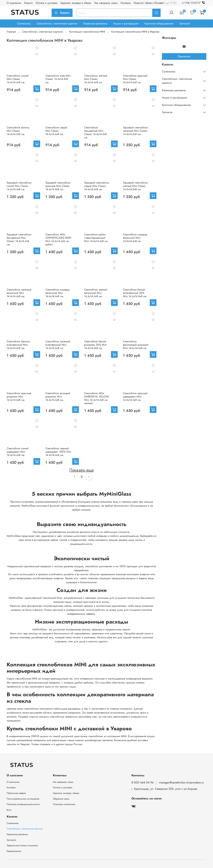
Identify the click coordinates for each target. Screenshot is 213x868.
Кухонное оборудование (159, 24)
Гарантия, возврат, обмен (66, 793)
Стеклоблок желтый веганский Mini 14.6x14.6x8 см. (96, 293)
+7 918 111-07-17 (194, 3)
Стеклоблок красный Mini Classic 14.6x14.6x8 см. (135, 79)
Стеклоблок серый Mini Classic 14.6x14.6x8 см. (56, 131)
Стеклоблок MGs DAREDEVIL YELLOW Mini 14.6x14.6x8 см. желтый (97, 398)
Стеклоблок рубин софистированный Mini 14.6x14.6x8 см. (96, 238)
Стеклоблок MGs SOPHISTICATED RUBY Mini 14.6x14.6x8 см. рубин (58, 239)
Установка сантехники (64, 804)
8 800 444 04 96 (143, 782)
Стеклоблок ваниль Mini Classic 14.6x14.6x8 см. (18, 131)
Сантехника (24, 24)
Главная (11, 32)
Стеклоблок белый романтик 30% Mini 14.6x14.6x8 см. (95, 345)
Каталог (28, 3)
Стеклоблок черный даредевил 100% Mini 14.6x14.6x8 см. (58, 452)
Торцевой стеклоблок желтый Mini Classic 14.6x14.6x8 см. (135, 186)
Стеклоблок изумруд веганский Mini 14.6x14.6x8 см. (135, 238)
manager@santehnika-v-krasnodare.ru (181, 782)
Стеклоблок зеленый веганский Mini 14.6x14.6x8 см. (19, 293)
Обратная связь (61, 799)
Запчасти (185, 24)
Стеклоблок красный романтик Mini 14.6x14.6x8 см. (19, 397)
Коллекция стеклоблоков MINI (87, 32)
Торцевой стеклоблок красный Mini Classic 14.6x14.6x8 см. (58, 186)
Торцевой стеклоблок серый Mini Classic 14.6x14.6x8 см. (97, 186)
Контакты (126, 3)
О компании (14, 3)
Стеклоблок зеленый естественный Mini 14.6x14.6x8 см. (58, 345)
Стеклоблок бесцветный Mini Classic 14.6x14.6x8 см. (95, 132)
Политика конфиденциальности (23, 804)
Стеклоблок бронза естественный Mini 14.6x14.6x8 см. (18, 345)
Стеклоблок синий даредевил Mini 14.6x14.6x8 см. (18, 452)
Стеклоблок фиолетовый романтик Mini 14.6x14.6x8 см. (136, 345)
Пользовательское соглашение (23, 799)
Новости (138, 3)
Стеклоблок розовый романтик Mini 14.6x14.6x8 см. (58, 397)
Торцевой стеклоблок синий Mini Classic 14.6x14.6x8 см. (19, 186)
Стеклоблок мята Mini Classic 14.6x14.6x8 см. (58, 79)
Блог (9, 810)
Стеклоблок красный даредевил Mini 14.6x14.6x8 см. (135, 397)
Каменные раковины (95, 24)
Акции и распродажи (126, 24)
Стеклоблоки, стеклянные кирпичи (57, 24)
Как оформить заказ (106, 3)
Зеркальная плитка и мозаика (22, 845)
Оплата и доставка (47, 3)
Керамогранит (14, 851)
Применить (184, 56)
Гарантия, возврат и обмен (76, 3)
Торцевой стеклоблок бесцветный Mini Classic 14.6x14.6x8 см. (19, 239)
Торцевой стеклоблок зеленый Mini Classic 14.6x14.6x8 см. (135, 131)
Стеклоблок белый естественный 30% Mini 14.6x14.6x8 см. (135, 293)
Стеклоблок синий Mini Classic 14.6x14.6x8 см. (18, 79)
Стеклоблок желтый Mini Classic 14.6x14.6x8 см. (96, 79)
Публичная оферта (16, 793)
